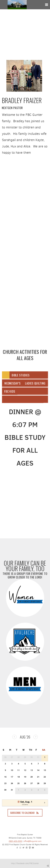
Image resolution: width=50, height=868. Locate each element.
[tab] (6, 375)
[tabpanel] (25, 438)
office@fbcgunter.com (33, 841)
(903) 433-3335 (15, 841)
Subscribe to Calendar (25, 813)
